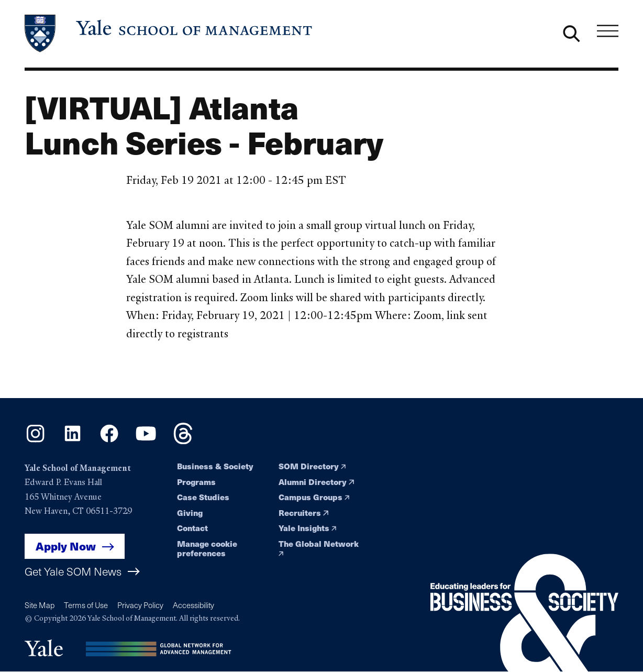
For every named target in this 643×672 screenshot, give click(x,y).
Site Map (40, 605)
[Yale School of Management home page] (169, 34)
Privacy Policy (140, 605)
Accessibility (193, 605)
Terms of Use (86, 605)
